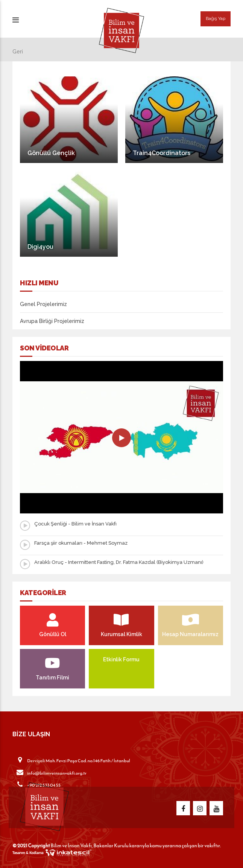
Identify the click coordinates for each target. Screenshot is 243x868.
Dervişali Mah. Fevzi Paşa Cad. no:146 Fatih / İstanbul (71, 760)
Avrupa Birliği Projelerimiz (52, 321)
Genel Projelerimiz (43, 304)
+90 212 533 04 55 (36, 785)
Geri (18, 52)
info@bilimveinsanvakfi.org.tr (49, 773)
